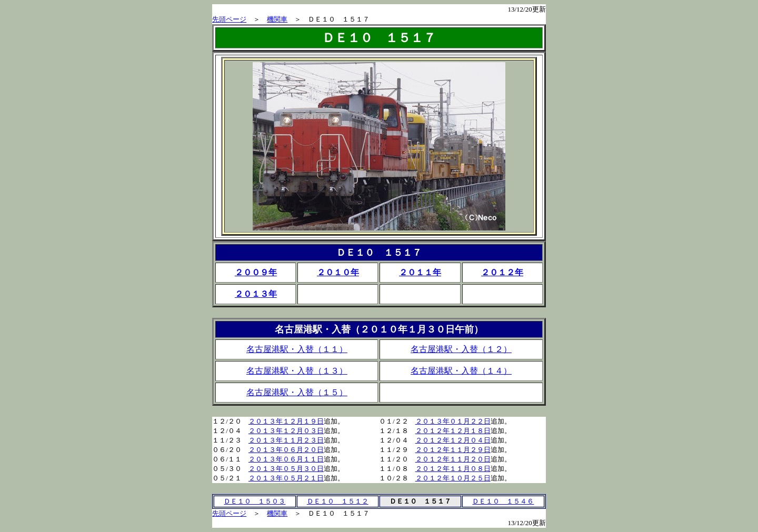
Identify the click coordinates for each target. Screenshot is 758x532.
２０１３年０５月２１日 (286, 478)
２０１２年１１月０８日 (453, 469)
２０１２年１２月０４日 (453, 440)
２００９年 (256, 272)
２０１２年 (502, 272)
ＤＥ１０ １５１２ (338, 501)
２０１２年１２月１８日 (453, 431)
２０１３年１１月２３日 (286, 440)
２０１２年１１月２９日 (453, 450)
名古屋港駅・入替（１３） (297, 371)
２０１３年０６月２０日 (286, 450)
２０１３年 (256, 294)
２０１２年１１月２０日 (453, 459)
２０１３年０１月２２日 (453, 421)
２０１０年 (338, 272)
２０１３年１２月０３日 (286, 431)
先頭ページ (229, 19)
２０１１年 (420, 272)
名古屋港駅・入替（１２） (461, 349)
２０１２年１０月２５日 (453, 478)
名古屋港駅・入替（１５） (297, 392)
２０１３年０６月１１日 (286, 459)
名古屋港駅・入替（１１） (297, 349)
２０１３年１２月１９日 (286, 421)
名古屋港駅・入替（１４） (461, 371)
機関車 (277, 19)
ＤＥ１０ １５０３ (255, 501)
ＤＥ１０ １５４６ (503, 501)
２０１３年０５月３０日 (286, 469)
